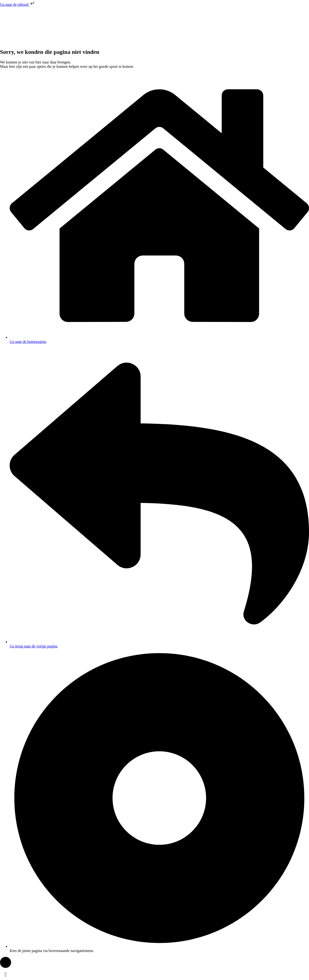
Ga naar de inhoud (18, 4)
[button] (6, 962)
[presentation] (36, 25)
